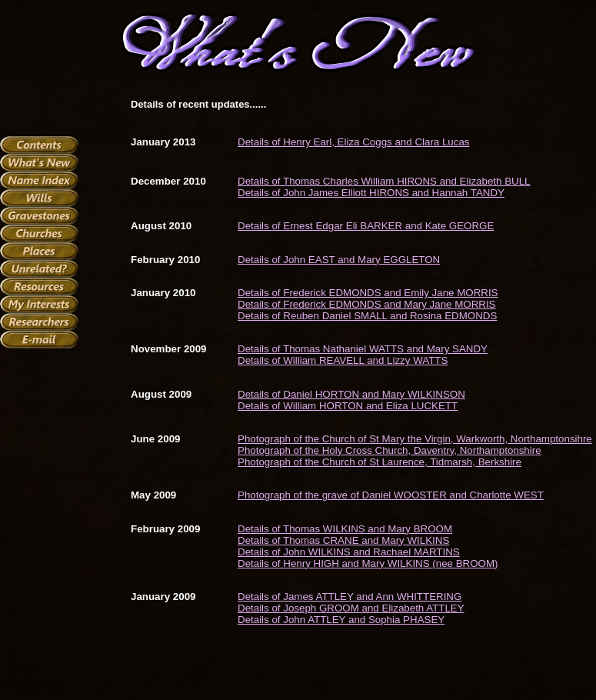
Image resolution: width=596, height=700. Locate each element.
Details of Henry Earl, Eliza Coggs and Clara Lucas (354, 142)
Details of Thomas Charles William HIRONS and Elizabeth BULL (384, 181)
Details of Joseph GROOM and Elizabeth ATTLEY (351, 608)
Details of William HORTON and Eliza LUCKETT (348, 406)
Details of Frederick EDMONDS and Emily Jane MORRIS (368, 293)
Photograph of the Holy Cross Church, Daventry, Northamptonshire (390, 450)
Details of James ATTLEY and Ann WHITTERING (350, 597)
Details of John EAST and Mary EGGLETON (339, 260)
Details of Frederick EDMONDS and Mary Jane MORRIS (367, 304)
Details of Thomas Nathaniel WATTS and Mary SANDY (363, 349)
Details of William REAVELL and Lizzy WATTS (343, 360)
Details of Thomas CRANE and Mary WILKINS (343, 540)
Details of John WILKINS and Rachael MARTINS (349, 552)
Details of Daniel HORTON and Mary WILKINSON (351, 394)
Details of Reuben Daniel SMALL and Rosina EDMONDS (367, 316)
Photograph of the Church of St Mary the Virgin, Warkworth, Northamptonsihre (415, 439)
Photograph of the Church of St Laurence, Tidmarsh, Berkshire (380, 462)
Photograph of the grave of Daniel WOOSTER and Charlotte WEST (391, 495)
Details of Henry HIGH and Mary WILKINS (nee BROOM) (368, 563)
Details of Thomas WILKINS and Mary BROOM (345, 529)
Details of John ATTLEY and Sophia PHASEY (341, 620)
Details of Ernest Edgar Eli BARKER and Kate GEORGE (366, 226)
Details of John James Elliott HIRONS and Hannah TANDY (371, 193)
